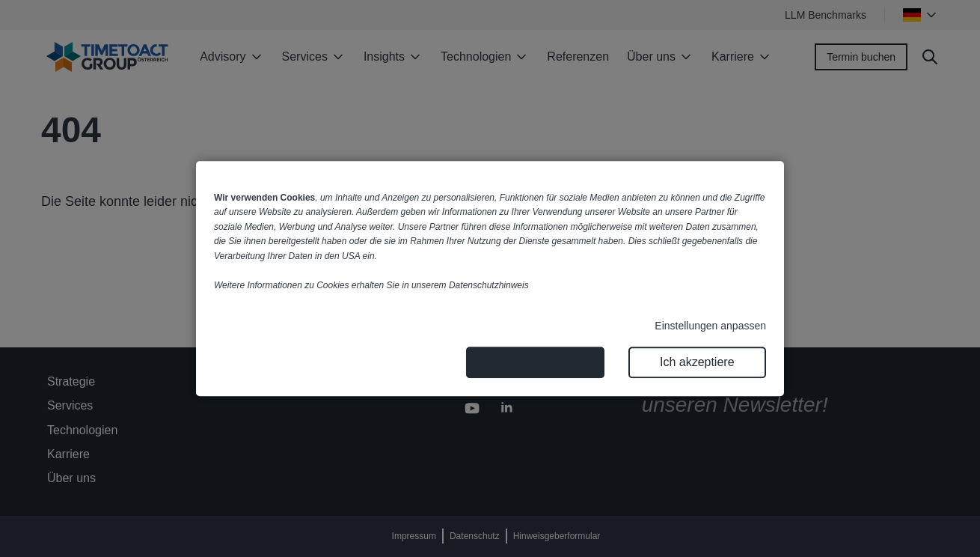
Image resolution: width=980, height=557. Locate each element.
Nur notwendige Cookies (535, 362)
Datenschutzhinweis (489, 285)
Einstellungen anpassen (710, 326)
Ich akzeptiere (697, 362)
